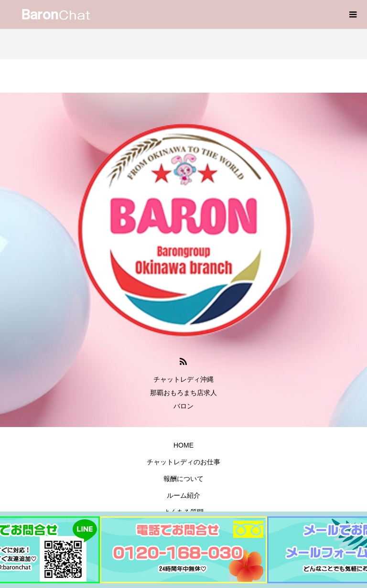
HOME (183, 445)
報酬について (183, 479)
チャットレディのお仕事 (183, 462)
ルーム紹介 (183, 495)
